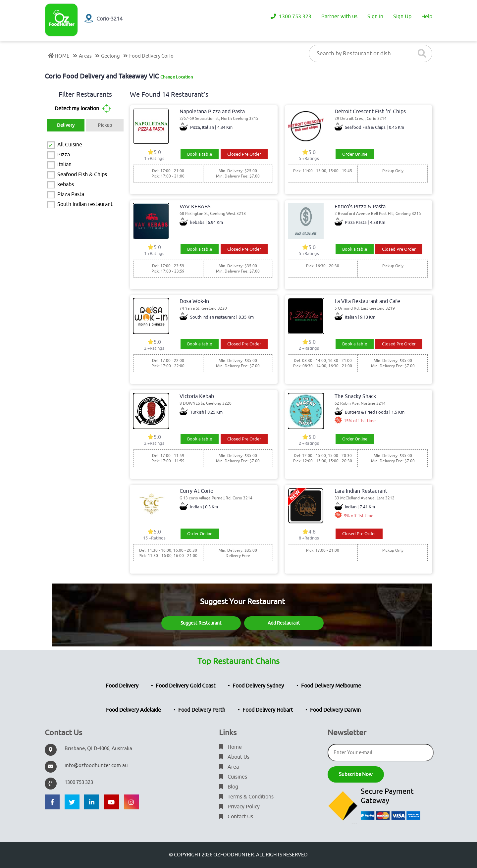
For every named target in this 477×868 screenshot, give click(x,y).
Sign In (375, 17)
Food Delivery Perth (202, 710)
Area (229, 767)
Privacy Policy (239, 807)
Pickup (105, 125)
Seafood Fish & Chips (82, 175)
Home (230, 747)
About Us (234, 757)
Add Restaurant (284, 623)
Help (427, 17)
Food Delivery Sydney (258, 686)
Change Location (177, 77)
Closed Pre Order (244, 154)
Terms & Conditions (246, 797)
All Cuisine (70, 145)
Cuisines (233, 777)
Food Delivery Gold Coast (185, 686)
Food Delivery (122, 686)
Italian (64, 165)
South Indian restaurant (85, 204)
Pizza (64, 155)
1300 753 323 (291, 17)
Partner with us (339, 17)
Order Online (355, 154)
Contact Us (236, 817)
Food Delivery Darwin (335, 710)
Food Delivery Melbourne (331, 686)
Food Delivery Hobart (268, 710)
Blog (229, 787)
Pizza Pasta (71, 194)
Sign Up (402, 17)
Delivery (66, 125)
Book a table (200, 154)
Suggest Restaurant (201, 623)
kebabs (66, 184)
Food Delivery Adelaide (133, 710)
